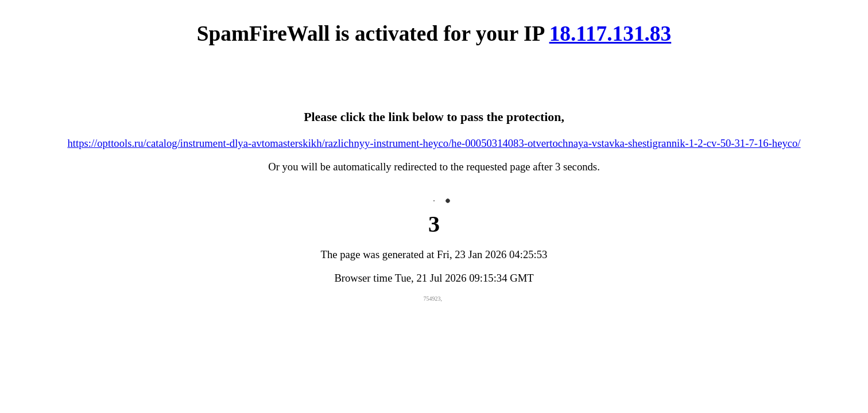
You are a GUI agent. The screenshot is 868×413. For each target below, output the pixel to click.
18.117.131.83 (611, 34)
